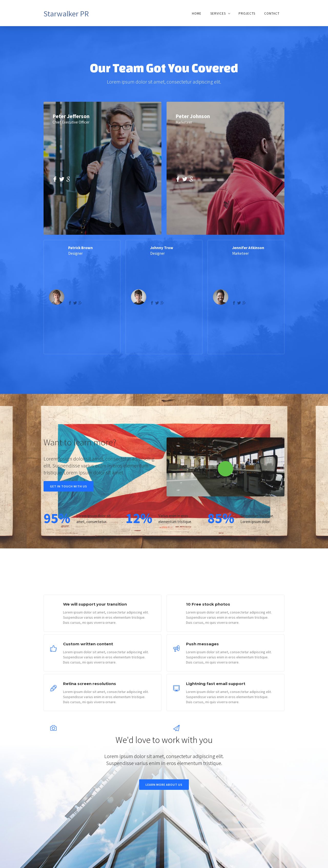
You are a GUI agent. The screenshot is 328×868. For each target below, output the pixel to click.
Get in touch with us (69, 486)
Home (197, 13)
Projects (247, 13)
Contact (272, 13)
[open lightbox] (225, 467)
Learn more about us (164, 785)
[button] (220, 14)
